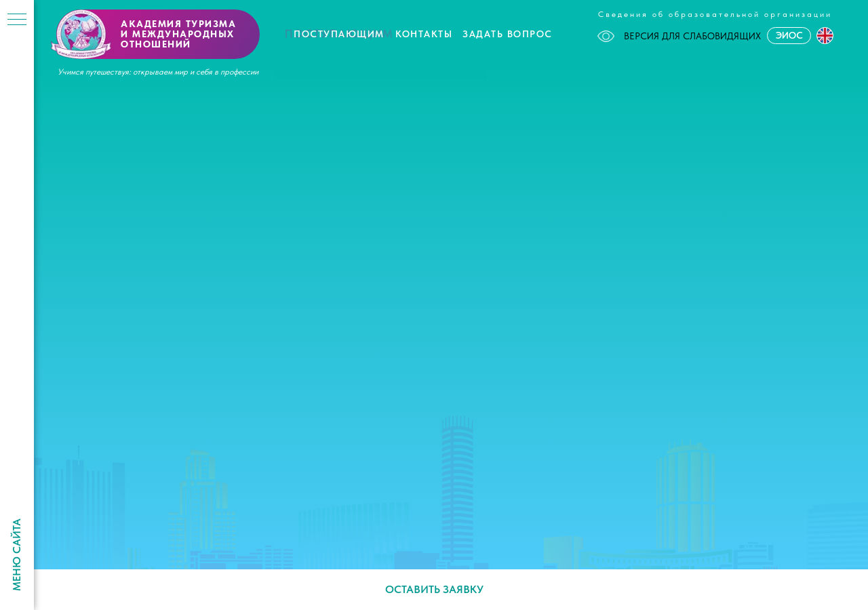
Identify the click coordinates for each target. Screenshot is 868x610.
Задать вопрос (508, 34)
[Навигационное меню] (17, 20)
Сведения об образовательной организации (715, 14)
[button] (825, 36)
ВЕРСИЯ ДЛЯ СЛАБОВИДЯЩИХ (679, 36)
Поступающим (339, 34)
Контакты (424, 34)
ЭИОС (789, 35)
